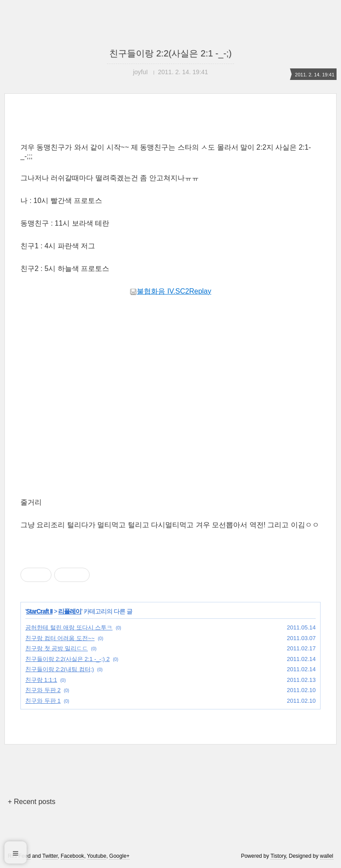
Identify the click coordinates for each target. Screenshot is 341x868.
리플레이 (70, 611)
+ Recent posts (31, 802)
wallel (327, 856)
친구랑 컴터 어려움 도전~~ (60, 638)
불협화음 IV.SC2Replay (170, 291)
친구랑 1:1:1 (41, 680)
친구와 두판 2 (43, 690)
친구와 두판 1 (43, 701)
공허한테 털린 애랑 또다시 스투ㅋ (69, 627)
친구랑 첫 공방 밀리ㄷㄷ (57, 648)
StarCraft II (40, 611)
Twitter (50, 856)
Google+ (119, 856)
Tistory (278, 856)
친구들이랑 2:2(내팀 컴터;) (60, 669)
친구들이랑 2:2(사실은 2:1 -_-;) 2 (67, 659)
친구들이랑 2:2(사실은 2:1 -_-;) (170, 53)
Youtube (97, 856)
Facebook (73, 856)
